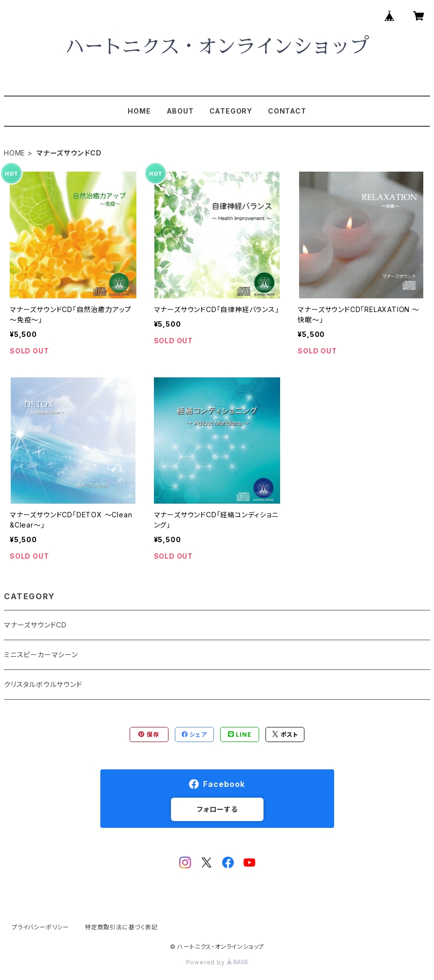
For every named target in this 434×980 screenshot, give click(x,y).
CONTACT (287, 111)
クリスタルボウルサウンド (43, 684)
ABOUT (180, 111)
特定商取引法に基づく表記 (121, 927)
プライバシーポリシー (40, 927)
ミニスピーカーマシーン (41, 655)
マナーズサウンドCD (35, 625)
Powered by (217, 962)
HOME (139, 111)
